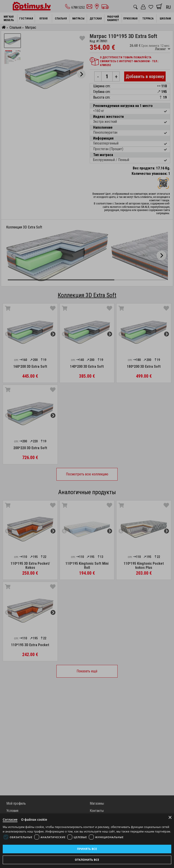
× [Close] (170, 817)
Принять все (87, 849)
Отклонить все (87, 860)
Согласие (10, 819)
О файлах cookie (34, 819)
